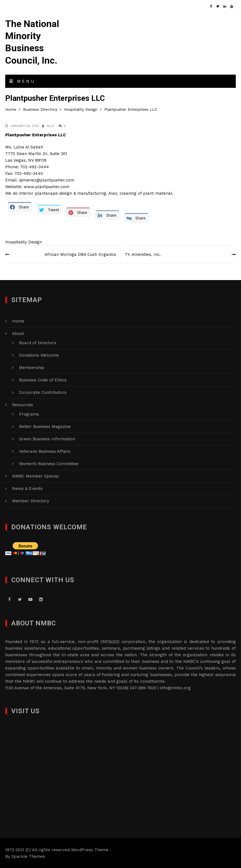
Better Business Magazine (45, 427)
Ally (51, 126)
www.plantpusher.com (46, 187)
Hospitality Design (24, 242)
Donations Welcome (39, 355)
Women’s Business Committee (49, 464)
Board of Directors (38, 343)
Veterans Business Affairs (45, 451)
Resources (23, 405)
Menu (22, 81)
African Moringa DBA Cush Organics (80, 254)
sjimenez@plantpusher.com (47, 180)
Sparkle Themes (28, 856)
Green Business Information (47, 439)
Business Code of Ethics (43, 380)
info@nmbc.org (175, 688)
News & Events (27, 489)
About (18, 333)
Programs (29, 414)
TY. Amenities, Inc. (143, 254)
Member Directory (31, 501)
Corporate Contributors (43, 392)
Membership (32, 368)
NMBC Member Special (35, 476)
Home (18, 321)
